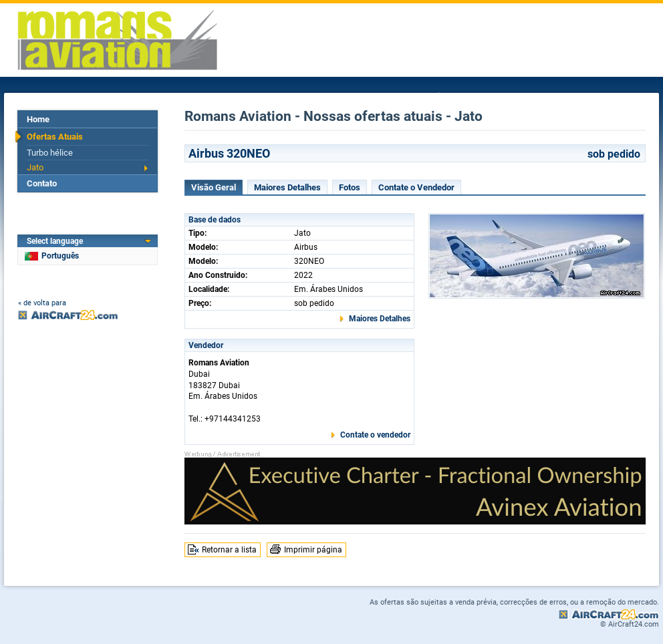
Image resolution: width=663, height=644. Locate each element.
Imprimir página (313, 550)
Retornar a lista (229, 550)
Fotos (350, 187)
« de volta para (42, 303)
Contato (42, 183)
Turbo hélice (50, 153)
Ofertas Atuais (55, 137)
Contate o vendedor (375, 435)
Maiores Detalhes (287, 187)
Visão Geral (214, 187)
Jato (35, 167)
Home (38, 119)
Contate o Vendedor (416, 187)
